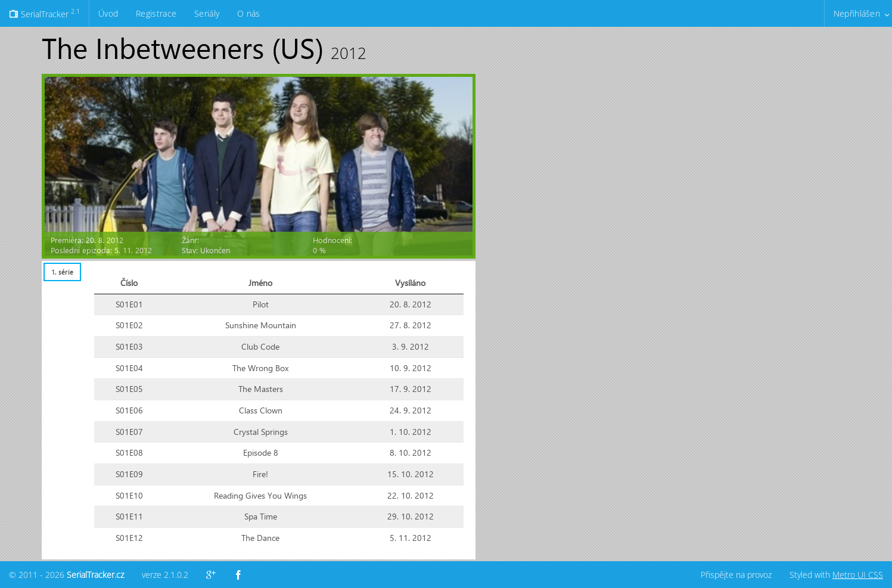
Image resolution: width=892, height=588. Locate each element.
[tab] (62, 272)
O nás (248, 13)
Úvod (108, 13)
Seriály (207, 13)
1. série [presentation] (62, 272)
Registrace (156, 13)
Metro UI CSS (858, 575)
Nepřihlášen (857, 13)
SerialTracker (44, 13)
